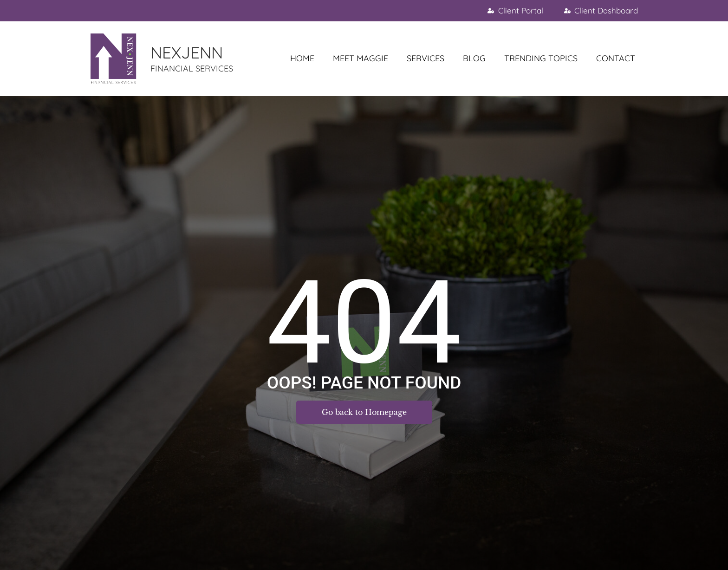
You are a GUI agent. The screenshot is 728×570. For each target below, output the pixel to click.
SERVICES (426, 58)
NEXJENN (187, 52)
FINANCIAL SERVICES (192, 68)
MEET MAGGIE (361, 58)
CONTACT (616, 58)
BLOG (474, 58)
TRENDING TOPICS (541, 58)
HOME (302, 58)
